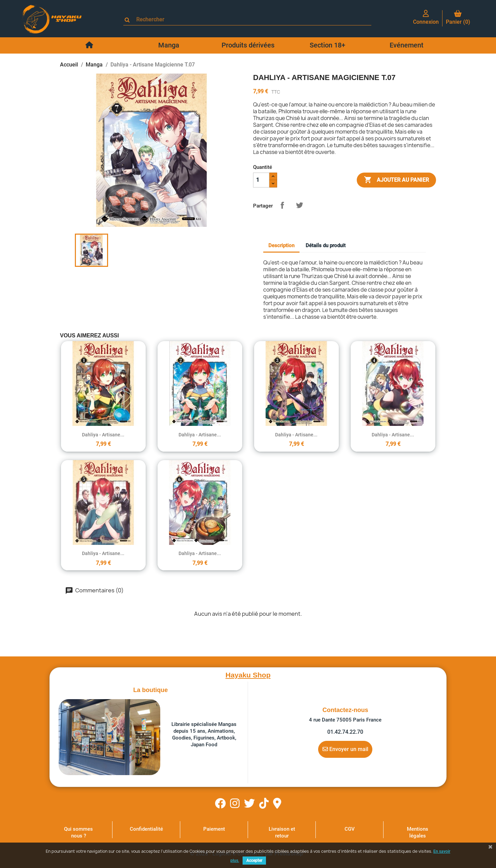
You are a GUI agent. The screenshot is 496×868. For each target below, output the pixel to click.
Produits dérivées (248, 45)
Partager (282, 205)
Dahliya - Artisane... (103, 435)
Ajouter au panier (396, 180)
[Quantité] (261, 180)
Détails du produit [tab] (326, 245)
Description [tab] (281, 245)
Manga (169, 45)
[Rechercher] (250, 19)
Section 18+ (327, 45)
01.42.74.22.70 (345, 732)
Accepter (254, 861)
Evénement (407, 45)
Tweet (299, 205)
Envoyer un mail (345, 749)
